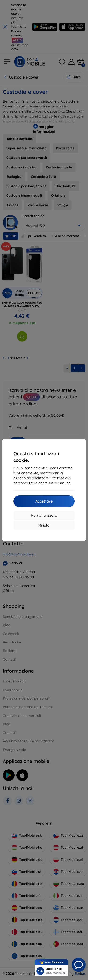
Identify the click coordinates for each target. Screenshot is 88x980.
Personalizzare (44, 515)
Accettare (44, 501)
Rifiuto (44, 525)
